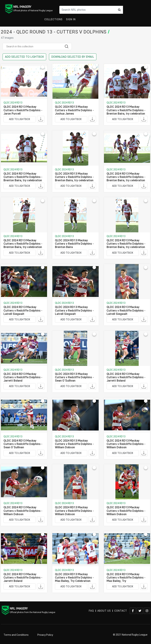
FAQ (91, 611)
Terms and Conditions (16, 635)
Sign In (71, 19)
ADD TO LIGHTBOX (20, 119)
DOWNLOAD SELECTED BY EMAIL (73, 57)
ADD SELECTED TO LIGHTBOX (24, 57)
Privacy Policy (45, 635)
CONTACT (121, 611)
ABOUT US (104, 611)
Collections (53, 19)
